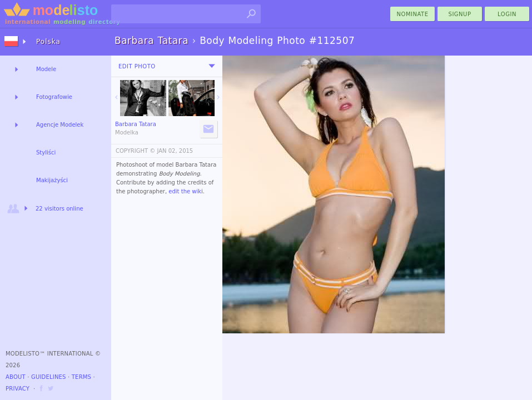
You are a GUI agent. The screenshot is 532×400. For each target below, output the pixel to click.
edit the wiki (186, 191)
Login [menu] (507, 14)
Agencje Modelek (60, 125)
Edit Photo (137, 66)
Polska (48, 42)
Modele (46, 69)
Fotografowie (54, 97)
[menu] (212, 66)
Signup (460, 14)
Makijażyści (52, 180)
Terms (81, 377)
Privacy (18, 389)
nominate (413, 14)
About (16, 377)
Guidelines (49, 377)
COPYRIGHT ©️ (135, 151)
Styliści (46, 152)
